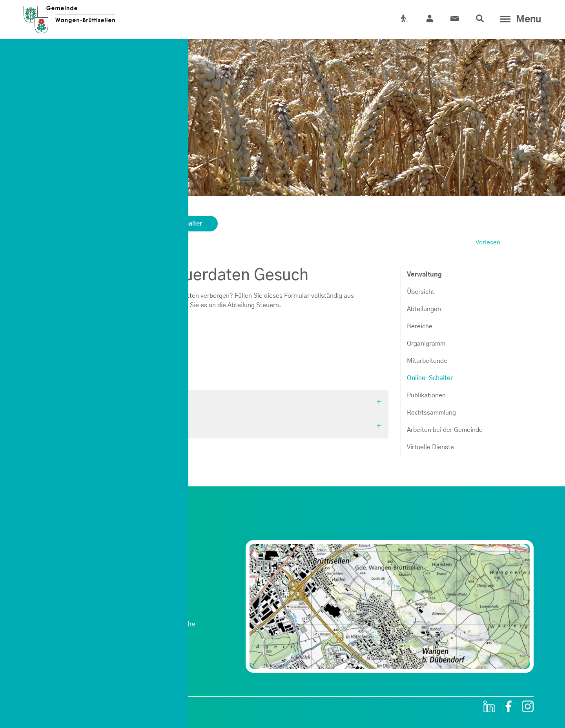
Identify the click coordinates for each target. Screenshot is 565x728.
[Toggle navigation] (519, 19)
